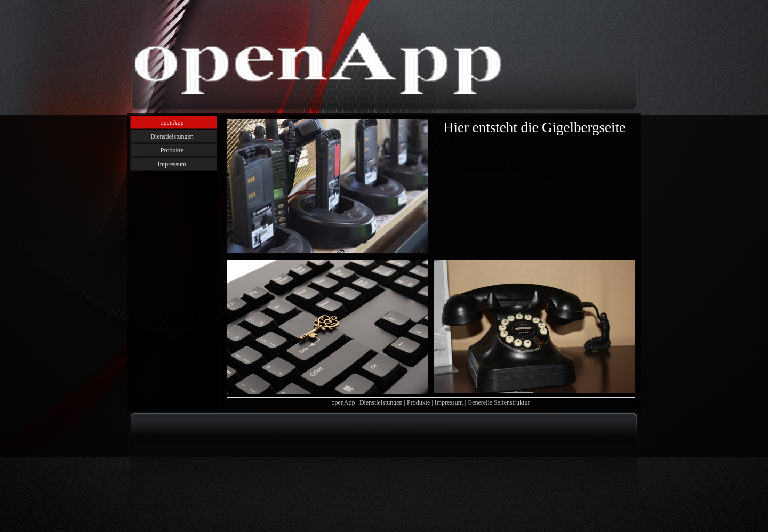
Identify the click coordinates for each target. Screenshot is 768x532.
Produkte (418, 402)
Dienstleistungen (381, 402)
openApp (343, 402)
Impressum (449, 402)
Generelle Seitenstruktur (498, 402)
